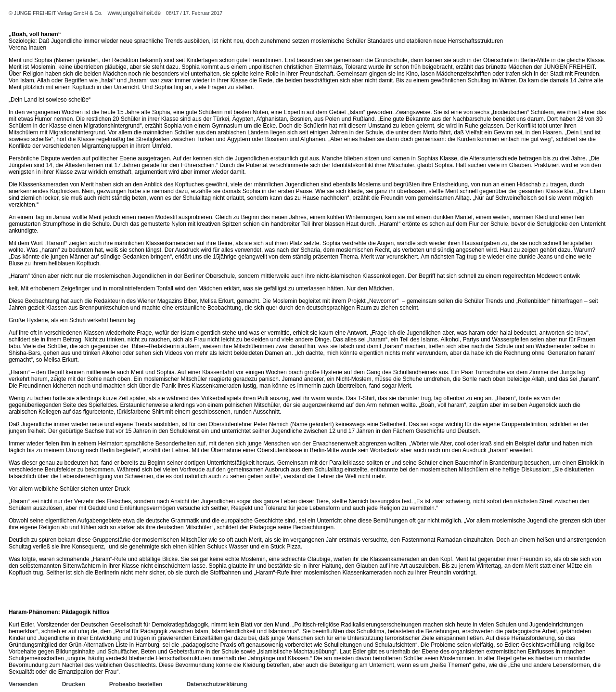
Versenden (23, 684)
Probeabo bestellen (136, 684)
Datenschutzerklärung (217, 684)
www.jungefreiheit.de (134, 13)
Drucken (74, 684)
